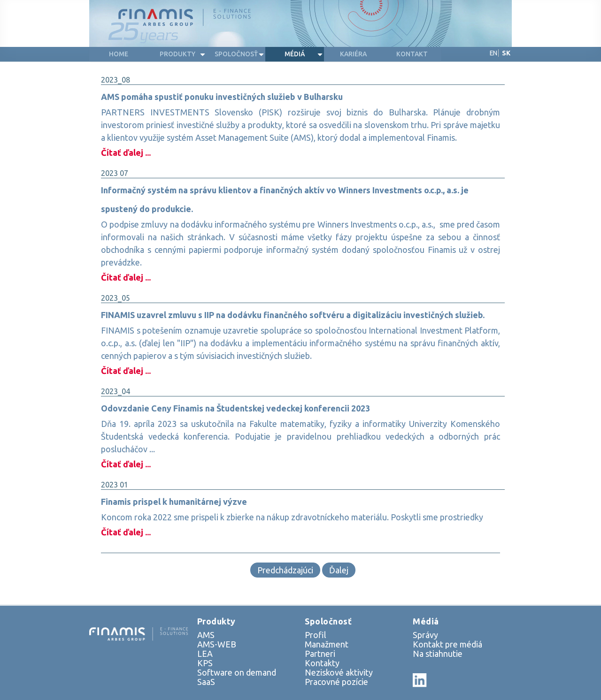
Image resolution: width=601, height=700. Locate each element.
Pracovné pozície (336, 682)
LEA (205, 654)
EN (493, 53)
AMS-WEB (217, 644)
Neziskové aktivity (339, 672)
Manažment (327, 644)
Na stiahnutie (438, 654)
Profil (316, 635)
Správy (425, 635)
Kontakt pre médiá (447, 644)
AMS (206, 635)
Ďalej (339, 570)
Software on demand (237, 672)
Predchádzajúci (285, 570)
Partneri (320, 654)
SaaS (206, 682)
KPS (205, 663)
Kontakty (322, 663)
